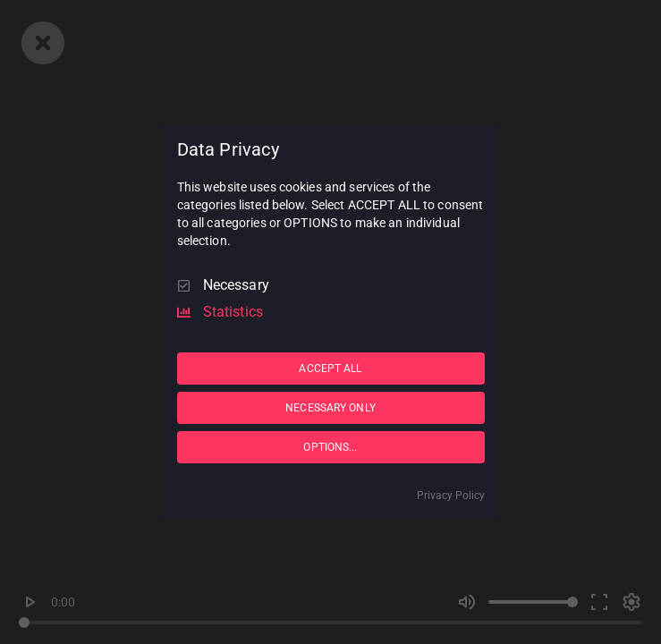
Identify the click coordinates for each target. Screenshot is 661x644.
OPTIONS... (330, 447)
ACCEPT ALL (330, 369)
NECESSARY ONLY (330, 408)
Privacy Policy (451, 496)
